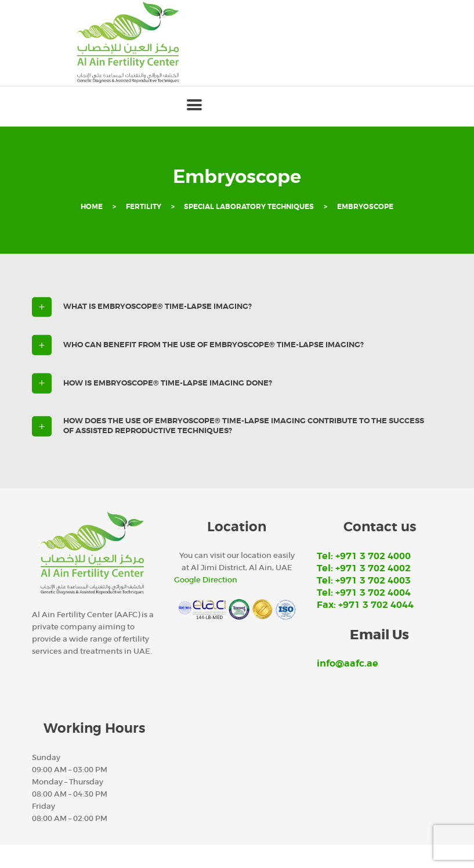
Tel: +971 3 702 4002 (364, 568)
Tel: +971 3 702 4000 (364, 556)
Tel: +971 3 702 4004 (364, 593)
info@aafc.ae (348, 664)
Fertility (144, 207)
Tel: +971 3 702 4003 (364, 581)
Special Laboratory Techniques (249, 207)
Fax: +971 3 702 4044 (365, 605)
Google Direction (206, 580)
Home (92, 207)
